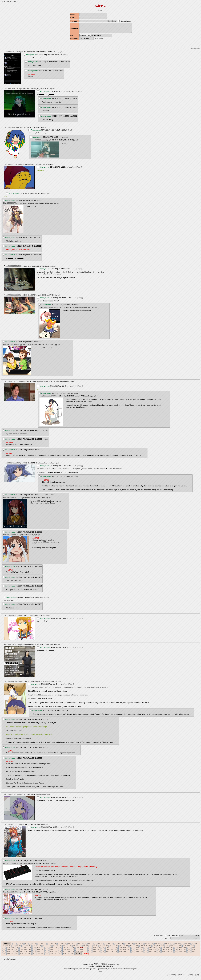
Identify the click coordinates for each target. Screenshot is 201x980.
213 (47, 953)
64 (20, 948)
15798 (40, 606)
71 (44, 948)
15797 (74, 620)
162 (21, 952)
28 (96, 945)
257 (43, 956)
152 (172, 950)
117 (21, 950)
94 (121, 948)
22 (75, 945)
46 (156, 945)
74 (54, 948)
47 (159, 945)
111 (188, 948)
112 (193, 948)
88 (101, 948)
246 (189, 953)
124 (51, 950)
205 (13, 953)
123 (47, 950)
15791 (40, 721)
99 (137, 948)
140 (120, 950)
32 (109, 945)
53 (179, 945)
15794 (40, 579)
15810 (39, 239)
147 (150, 950)
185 (120, 952)
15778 (74, 799)
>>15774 (46, 891)
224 (94, 953)
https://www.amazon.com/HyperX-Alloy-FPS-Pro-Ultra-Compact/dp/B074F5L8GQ (66, 869)
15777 (76, 395)
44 (149, 945)
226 (103, 953)
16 (55, 945)
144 (137, 950)
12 (42, 945)
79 (70, 948)
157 (193, 950)
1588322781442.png (15, 129)
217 (64, 953)
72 (47, 948)
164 (30, 952)
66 (27, 948)
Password (175, 938)
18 (62, 945)
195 (163, 952)
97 (131, 948)
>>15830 (32, 76)
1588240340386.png (15, 796)
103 (154, 948)
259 (51, 956)
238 (155, 953)
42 (142, 945)
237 (150, 953)
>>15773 (46, 863)
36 (122, 945)
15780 (65, 686)
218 (69, 953)
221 (81, 953)
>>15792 (46, 721)
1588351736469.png (15, 54)
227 (107, 953)
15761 (40, 862)
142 (129, 950)
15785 (40, 497)
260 (56, 956)
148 (155, 950)
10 (35, 945)
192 (150, 952)
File (168, 938)
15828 (73, 93)
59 (4, 948)
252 (21, 956)
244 (180, 953)
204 (8, 953)
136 (103, 950)
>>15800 (9, 445)
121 (38, 950)
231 (124, 953)
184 (116, 952)
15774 (40, 920)
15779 (74, 468)
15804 (74, 300)
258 (47, 956)
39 (132, 945)
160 (13, 952)
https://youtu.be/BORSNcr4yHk (18, 252)
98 (134, 948)
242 (172, 953)
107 (171, 948)
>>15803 (46, 441)
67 (30, 948)
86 (94, 948)
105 (163, 948)
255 (34, 956)
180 (99, 952)
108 (176, 948)
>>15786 (46, 497)
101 (146, 948)
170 (56, 952)
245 (185, 953)
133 (90, 950)
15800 (40, 432)
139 (116, 950)
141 (124, 950)
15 (52, 945)
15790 (67, 712)
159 (8, 952)
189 (137, 952)
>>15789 (52, 497)
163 (26, 952)
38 (129, 945)
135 (99, 950)
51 (172, 945)
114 (8, 950)
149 (159, 950)
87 (97, 948)
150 (163, 950)
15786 (40, 534)
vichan (103, 965)
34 (116, 945)
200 (185, 952)
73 (50, 948)
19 (65, 945)
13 (45, 945)
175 (77, 952)
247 (193, 953)
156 (189, 950)
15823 (66, 139)
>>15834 (67, 64)
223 (90, 953)
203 (4, 953)
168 (47, 952)
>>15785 (36, 540)
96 (127, 948)
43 (146, 945)
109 (180, 948)
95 (124, 948)
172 (64, 952)
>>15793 (46, 749)
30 (102, 945)
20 (69, 945)
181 (103, 952)
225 (99, 953)
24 (82, 945)
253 (26, 956)
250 (13, 956)
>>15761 (38, 897)
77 (64, 948)
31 (106, 945)
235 (142, 953)
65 (24, 948)
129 (73, 950)
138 (112, 950)
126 (60, 950)
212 (43, 953)
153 (176, 950)
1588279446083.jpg (15, 617)
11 (39, 945)
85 (91, 948)
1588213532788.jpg (15, 826)
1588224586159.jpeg (15, 894)
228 (112, 953)
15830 (61, 64)
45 (152, 945)
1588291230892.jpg (15, 347)
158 (4, 952)
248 (4, 956)
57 (193, 945)
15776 (74, 388)
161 (17, 952)
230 (120, 953)
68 (34, 948)
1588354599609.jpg (15, 91)
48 (162, 945)
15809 (39, 202)
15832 (75, 118)
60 (7, 948)
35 (119, 945)
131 (81, 950)
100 (141, 948)
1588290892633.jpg (15, 297)
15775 (40, 599)
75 (57, 948)
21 (72, 945)
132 (86, 950)
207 (21, 953)
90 (107, 948)
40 (136, 945)
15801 (40, 588)
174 (73, 952)
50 (169, 945)
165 (34, 952)
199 (180, 952)
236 (146, 953)
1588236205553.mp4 (15, 383)
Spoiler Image (126, 21)
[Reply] (66, 57)
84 (87, 948)
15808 (42, 195)
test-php (13, 1)
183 (112, 952)
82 (80, 948)
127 (64, 950)
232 (129, 953)
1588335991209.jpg (15, 166)
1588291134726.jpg (51, 310)
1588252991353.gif (14, 537)
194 (159, 952)
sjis (8, 1)
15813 (73, 271)
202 (193, 952)
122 (43, 950)
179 (94, 952)
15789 (40, 568)
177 (86, 952)
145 (142, 950)
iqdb (61, 54)
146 (146, 950)
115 (13, 950)
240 (163, 953)
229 (116, 953)
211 (38, 953)
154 (180, 950)
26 (89, 945)
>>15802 (46, 432)
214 (51, 953)
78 (67, 948)
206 (17, 953)
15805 (76, 307)
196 (167, 952)
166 (38, 952)
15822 (73, 169)
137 (107, 950)
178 (90, 952)
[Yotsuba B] (171, 976)
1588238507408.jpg (51, 398)
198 (176, 952)
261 (60, 956)
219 (73, 953)
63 (17, 948)
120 (34, 950)
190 (142, 952)
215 (56, 953)
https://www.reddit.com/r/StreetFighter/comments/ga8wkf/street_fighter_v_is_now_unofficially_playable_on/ (69, 689)
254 (30, 956)
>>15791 (9, 753)
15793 (40, 760)
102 (150, 948)
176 (81, 952)
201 (189, 952)
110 (184, 948)
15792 (40, 749)
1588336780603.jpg (42, 142)
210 (34, 953)
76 (60, 948)
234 (137, 953)
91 (111, 948)
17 (59, 945)
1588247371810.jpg (15, 683)
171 (60, 952)
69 (37, 948)
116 (17, 950)
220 (77, 953)
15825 (60, 57)
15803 (40, 452)
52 (176, 945)
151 (167, 950)
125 (56, 950)
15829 (75, 100)
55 (186, 945)
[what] (190, 976)
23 (79, 945)
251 (17, 956)
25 (85, 945)
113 (4, 950)
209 (30, 953)
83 (84, 948)
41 (139, 945)
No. (56, 57)
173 (69, 952)
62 (14, 948)
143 (133, 950)
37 (126, 945)
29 (99, 945)
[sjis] (197, 976)
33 (112, 945)
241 (167, 953)
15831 (75, 109)
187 (129, 952)
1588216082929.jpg (15, 865)
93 (117, 948)
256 (38, 956)
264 (73, 956)
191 (146, 952)
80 (74, 948)
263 (69, 956)
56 (189, 945)
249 (8, 956)
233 (133, 953)
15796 (74, 649)
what (4, 1)
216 (60, 953)
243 (176, 953)
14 (49, 945)
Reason (167, 940)
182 (107, 952)
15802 (40, 441)
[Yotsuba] (182, 976)
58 (196, 945)
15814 (39, 257)
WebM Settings (196, 50)
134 (94, 950)
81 (77, 948)
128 (69, 950)
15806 (39, 344)
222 (86, 953)
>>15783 (45, 482)
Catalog (101, 10)
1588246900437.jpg (15, 465)
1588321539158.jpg (15, 268)
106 (167, 948)
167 (43, 952)
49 (166, 945)
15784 (76, 478)
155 (185, 950)
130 (77, 950)
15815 (64, 132)
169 (51, 952)
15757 (65, 829)
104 (158, 948)
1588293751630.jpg (15, 205)
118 (26, 950)
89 (104, 948)
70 (40, 948)
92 (114, 948)
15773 (40, 891)
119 (30, 950)
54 (182, 945)
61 (10, 948)
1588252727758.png (15, 500)
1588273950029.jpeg (15, 646)
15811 (39, 248)
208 (26, 953)
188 (133, 952)
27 (92, 945)
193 (155, 952)
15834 (61, 72)
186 (124, 952)
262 (64, 956)
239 (159, 953)
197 (172, 952)
